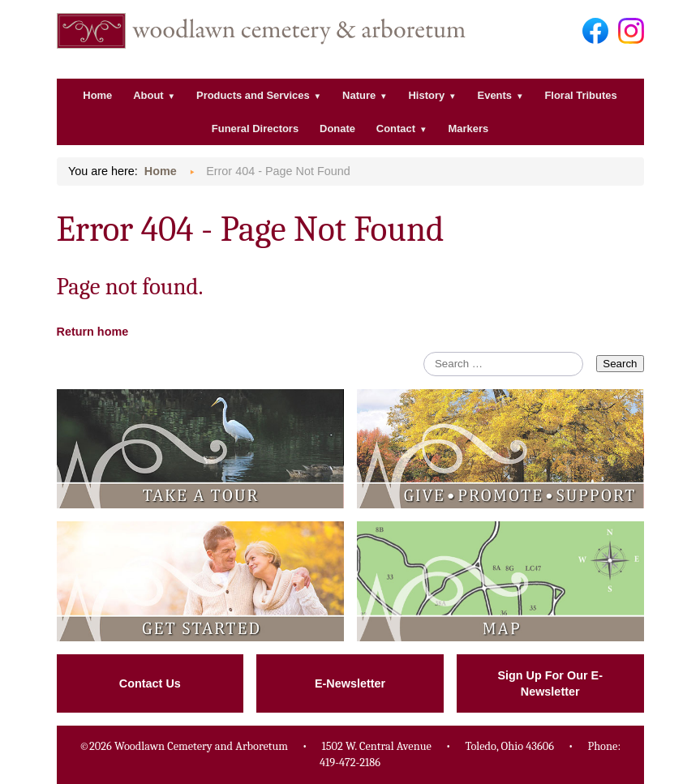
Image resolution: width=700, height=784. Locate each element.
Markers (468, 129)
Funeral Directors (255, 129)
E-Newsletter (350, 683)
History (427, 95)
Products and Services (253, 95)
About (148, 95)
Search (620, 364)
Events (495, 95)
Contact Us (150, 683)
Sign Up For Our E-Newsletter (550, 683)
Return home (93, 332)
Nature (359, 95)
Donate (337, 129)
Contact (396, 129)
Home (97, 95)
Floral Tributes (580, 95)
